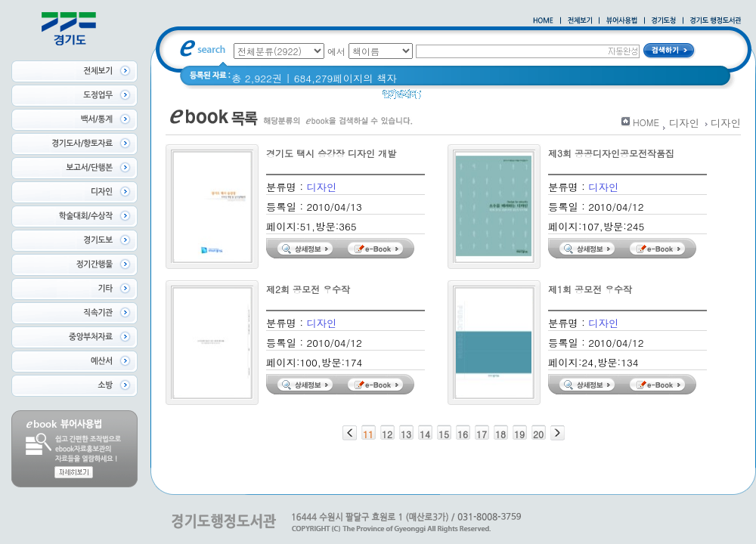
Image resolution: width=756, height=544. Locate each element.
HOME (646, 122)
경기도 (478, 98)
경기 (441, 98)
